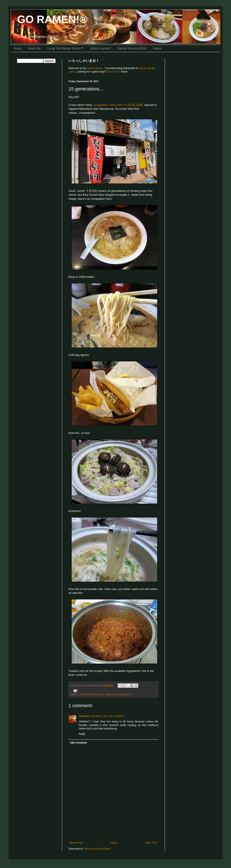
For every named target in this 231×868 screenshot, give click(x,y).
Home (18, 48)
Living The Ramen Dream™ (65, 48)
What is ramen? (101, 48)
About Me (34, 48)
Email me (112, 72)
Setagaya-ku (125, 694)
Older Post (151, 843)
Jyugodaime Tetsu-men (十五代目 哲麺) (118, 105)
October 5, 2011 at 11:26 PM (107, 716)
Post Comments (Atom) (97, 849)
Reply (82, 734)
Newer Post (76, 843)
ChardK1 (84, 716)
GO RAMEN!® (52, 19)
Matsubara (111, 694)
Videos (157, 48)
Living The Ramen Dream (91, 694)
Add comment (78, 743)
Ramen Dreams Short (132, 48)
